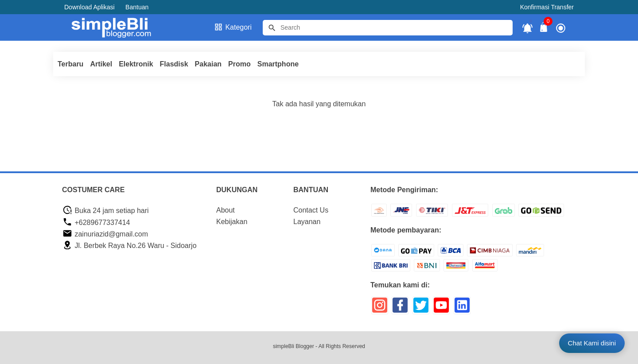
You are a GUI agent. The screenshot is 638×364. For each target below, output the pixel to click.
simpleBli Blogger (294, 346)
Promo (239, 64)
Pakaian (208, 64)
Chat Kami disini (592, 343)
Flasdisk (174, 64)
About (226, 210)
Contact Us (311, 210)
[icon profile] (561, 28)
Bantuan (137, 7)
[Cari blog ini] (388, 28)
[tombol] (272, 28)
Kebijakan (232, 222)
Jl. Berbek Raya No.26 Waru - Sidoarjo (130, 246)
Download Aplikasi (89, 7)
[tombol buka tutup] (544, 29)
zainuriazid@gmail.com (105, 234)
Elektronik (136, 64)
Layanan (307, 222)
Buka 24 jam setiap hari (106, 211)
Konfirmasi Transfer (547, 7)
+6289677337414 (96, 223)
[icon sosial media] (380, 308)
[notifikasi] (527, 28)
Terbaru (70, 64)
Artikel (101, 64)
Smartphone (278, 64)
